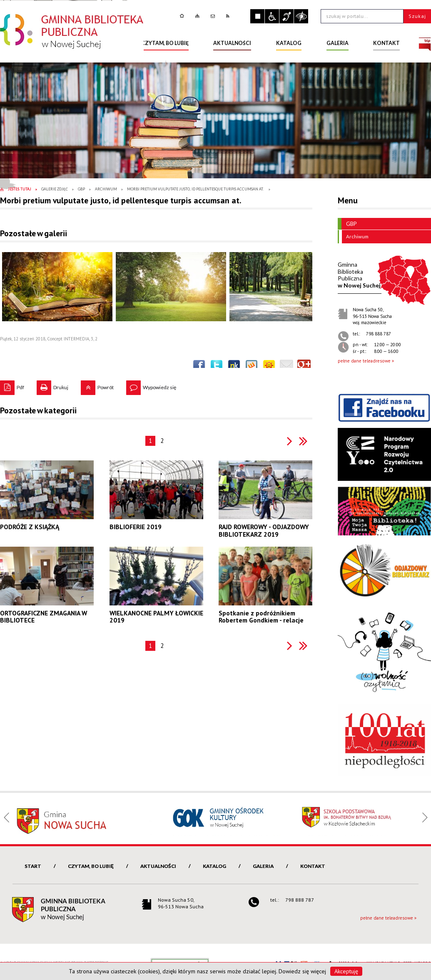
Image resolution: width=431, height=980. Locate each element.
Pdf (12, 385)
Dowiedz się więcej (302, 971)
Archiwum (355, 237)
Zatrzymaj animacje (257, 16)
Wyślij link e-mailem (287, 366)
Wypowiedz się (151, 385)
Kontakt (313, 866)
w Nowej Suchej (359, 275)
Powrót (97, 385)
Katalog (214, 866)
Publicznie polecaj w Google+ (304, 366)
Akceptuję (346, 971)
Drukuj (52, 385)
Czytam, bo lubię (91, 866)
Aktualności (158, 866)
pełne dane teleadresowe (364, 361)
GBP (347, 224)
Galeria (263, 866)
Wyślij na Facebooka (199, 366)
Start (33, 866)
